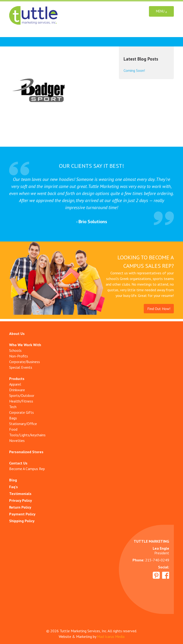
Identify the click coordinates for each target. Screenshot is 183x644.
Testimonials (20, 494)
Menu (161, 11)
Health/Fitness (21, 401)
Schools (15, 350)
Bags (13, 418)
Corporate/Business (25, 362)
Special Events (21, 367)
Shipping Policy (22, 521)
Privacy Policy (21, 500)
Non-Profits (19, 356)
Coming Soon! (134, 70)
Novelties (17, 441)
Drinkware (17, 390)
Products (17, 379)
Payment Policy (22, 514)
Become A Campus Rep (27, 469)
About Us (17, 333)
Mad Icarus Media (111, 636)
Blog (13, 480)
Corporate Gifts (21, 412)
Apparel (15, 384)
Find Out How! (159, 309)
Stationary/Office (23, 424)
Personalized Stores (26, 452)
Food (13, 429)
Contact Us (18, 463)
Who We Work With (25, 345)
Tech (13, 407)
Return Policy (20, 507)
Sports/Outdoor (22, 395)
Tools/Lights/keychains (27, 435)
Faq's (14, 487)
